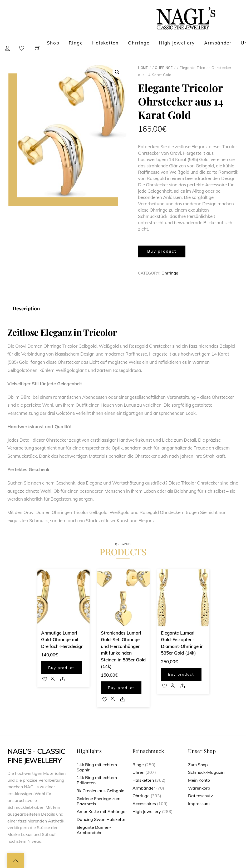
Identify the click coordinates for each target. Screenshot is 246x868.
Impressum (199, 804)
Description (26, 308)
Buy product (162, 251)
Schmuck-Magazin (206, 772)
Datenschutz (200, 796)
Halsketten (105, 43)
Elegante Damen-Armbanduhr (94, 830)
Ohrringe (139, 43)
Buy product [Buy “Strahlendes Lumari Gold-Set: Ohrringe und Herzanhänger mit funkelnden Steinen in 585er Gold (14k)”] (121, 688)
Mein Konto (199, 780)
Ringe (76, 43)
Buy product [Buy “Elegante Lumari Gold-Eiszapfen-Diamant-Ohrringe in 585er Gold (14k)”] (181, 674)
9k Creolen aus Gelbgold (101, 791)
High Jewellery (177, 43)
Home (143, 68)
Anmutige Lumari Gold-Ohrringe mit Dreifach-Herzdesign (62, 640)
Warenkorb (199, 788)
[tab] (26, 308)
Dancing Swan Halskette (101, 819)
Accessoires (144, 804)
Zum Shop (198, 765)
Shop (53, 43)
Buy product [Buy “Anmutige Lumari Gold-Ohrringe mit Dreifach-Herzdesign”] (61, 668)
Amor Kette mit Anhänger (102, 811)
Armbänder (218, 43)
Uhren (138, 772)
